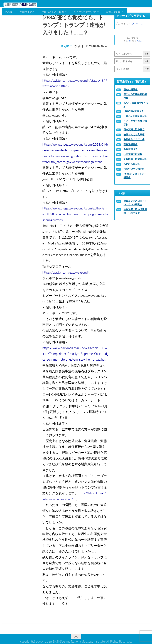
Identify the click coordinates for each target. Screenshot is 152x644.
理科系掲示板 (131, 144)
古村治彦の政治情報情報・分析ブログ (135, 211)
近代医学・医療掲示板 (135, 159)
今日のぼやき (27, 12)
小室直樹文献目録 (133, 154)
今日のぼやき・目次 (53, 12)
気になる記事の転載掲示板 (135, 96)
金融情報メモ (131, 149)
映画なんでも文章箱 (134, 135)
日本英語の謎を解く (134, 129)
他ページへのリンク (85, 12)
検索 (147, 54)
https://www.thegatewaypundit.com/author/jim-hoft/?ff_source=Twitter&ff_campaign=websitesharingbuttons (76, 213)
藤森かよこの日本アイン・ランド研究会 (135, 203)
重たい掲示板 (131, 89)
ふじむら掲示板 (132, 164)
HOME (9, 12)
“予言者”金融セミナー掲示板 (135, 176)
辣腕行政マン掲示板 (134, 169)
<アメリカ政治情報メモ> (136, 105)
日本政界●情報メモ (134, 111)
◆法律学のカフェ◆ (134, 139)
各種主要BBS (113, 12)
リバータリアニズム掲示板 (135, 123)
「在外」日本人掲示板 (135, 116)
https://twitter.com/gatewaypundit (67, 271)
